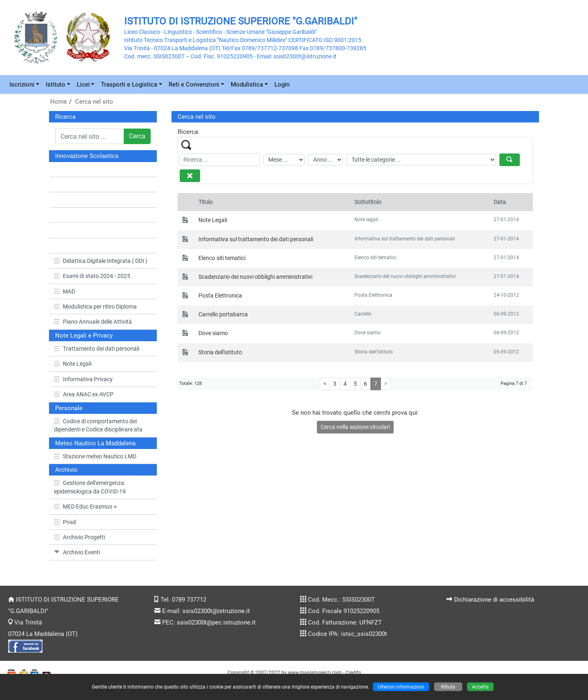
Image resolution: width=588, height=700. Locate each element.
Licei (83, 84)
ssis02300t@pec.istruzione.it (216, 622)
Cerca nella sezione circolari (355, 427)
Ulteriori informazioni (401, 687)
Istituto (56, 84)
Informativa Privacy (83, 379)
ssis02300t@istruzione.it (216, 611)
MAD (65, 291)
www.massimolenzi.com (315, 672)
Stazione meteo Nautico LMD (95, 456)
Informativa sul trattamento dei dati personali (256, 239)
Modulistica (247, 84)
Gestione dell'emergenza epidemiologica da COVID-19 (90, 487)
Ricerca (65, 117)
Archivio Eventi (77, 552)
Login (282, 84)
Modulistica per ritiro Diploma (95, 307)
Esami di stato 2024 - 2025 (92, 276)
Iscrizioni (22, 84)
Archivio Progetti (79, 537)
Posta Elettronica (220, 296)
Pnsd (65, 522)
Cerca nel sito (94, 102)
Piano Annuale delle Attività (93, 322)
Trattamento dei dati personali (97, 349)
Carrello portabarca (223, 314)
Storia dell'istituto (220, 352)
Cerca (137, 136)
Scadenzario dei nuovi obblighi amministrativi (255, 277)
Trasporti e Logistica (129, 84)
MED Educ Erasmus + (85, 507)
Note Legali (73, 364)
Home (59, 102)
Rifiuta (448, 687)
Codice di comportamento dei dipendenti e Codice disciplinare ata (98, 425)
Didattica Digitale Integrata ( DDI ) (101, 261)
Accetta (480, 687)
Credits (353, 672)
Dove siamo (213, 333)
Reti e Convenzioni (194, 84)
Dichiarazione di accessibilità (494, 600)
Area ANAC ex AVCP (84, 394)
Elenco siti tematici (222, 258)
